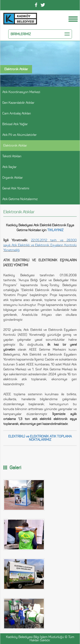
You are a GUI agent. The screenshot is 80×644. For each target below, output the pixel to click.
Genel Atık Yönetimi (16, 188)
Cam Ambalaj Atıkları (17, 113)
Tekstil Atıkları (12, 156)
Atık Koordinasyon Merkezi (21, 92)
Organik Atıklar (13, 178)
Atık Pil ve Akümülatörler (19, 135)
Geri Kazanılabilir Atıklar (18, 103)
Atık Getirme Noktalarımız (20, 199)
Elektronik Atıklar (15, 145)
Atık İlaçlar (9, 167)
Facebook (36, 5)
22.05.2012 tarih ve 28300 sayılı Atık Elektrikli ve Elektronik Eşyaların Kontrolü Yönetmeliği (40, 245)
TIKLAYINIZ (55, 230)
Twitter (43, 5)
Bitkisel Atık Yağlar (15, 124)
